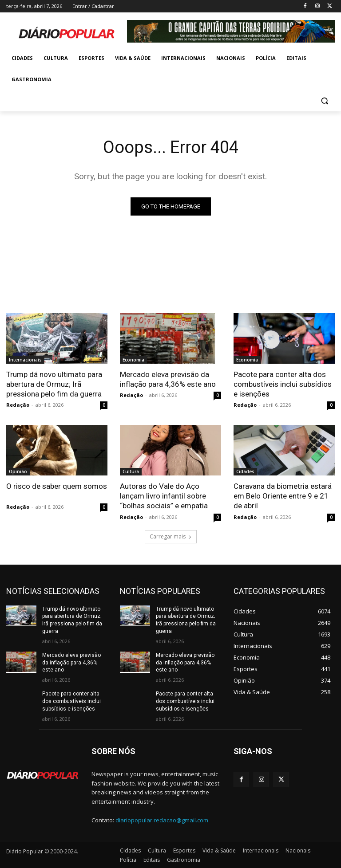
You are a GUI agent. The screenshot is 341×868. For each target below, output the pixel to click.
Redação (18, 405)
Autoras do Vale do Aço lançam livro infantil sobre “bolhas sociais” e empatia (164, 496)
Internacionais (25, 360)
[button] (324, 101)
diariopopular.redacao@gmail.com (162, 820)
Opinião (18, 471)
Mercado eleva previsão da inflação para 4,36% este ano (168, 379)
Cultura (131, 471)
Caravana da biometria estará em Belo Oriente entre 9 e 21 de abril (283, 496)
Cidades (245, 471)
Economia (133, 360)
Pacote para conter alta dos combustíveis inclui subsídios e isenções (283, 384)
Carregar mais (171, 536)
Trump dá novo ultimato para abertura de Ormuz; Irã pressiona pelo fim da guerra (54, 384)
